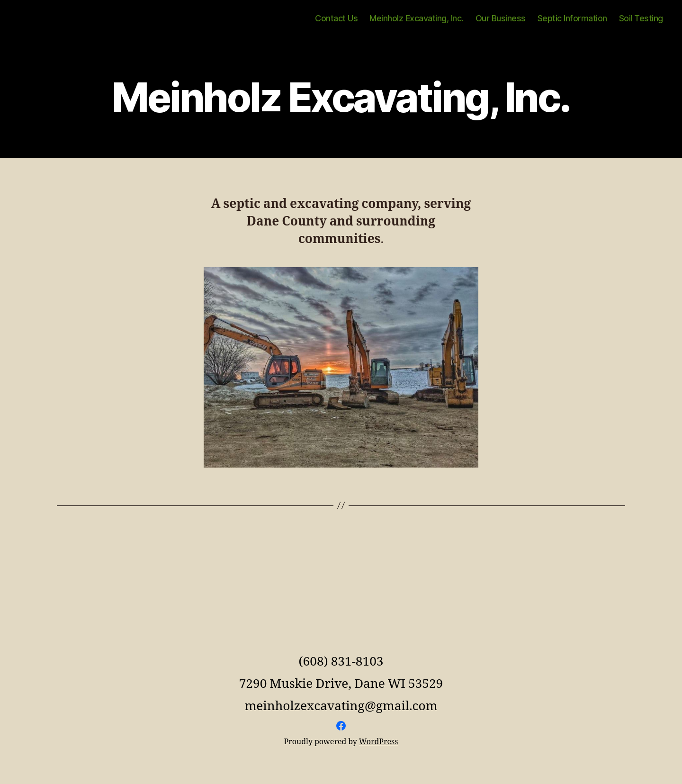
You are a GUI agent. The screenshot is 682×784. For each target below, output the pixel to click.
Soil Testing (641, 18)
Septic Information (572, 18)
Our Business (501, 18)
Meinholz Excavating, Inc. (417, 18)
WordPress (379, 742)
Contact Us (336, 18)
